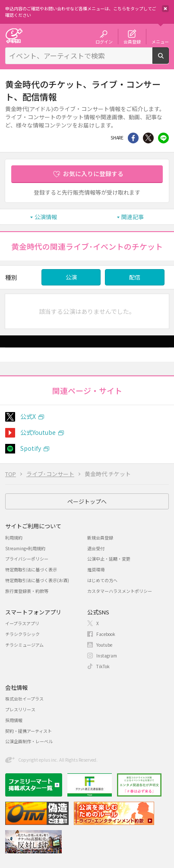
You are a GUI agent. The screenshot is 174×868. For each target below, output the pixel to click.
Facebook (106, 634)
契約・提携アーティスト (28, 731)
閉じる (165, 9)
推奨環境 (96, 569)
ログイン (104, 41)
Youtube (104, 645)
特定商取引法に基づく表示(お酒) (37, 580)
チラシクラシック (22, 634)
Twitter (148, 138)
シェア (133, 138)
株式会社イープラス (24, 699)
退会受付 (96, 548)
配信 (135, 277)
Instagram (107, 656)
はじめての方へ (102, 580)
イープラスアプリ (22, 623)
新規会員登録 (100, 538)
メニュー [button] (160, 41)
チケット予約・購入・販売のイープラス (14, 36)
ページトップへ (87, 501)
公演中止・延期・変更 (109, 559)
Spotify (31, 448)
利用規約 (14, 538)
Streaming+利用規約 (25, 548)
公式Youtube (38, 432)
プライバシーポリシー (27, 559)
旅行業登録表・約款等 (27, 591)
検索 (169, 60)
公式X (28, 416)
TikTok (103, 666)
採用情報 (14, 720)
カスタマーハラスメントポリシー (120, 591)
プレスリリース (20, 709)
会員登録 (132, 41)
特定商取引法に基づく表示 (31, 569)
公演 (71, 277)
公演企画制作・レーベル (29, 741)
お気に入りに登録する (93, 174)
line (163, 138)
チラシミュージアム (24, 645)
